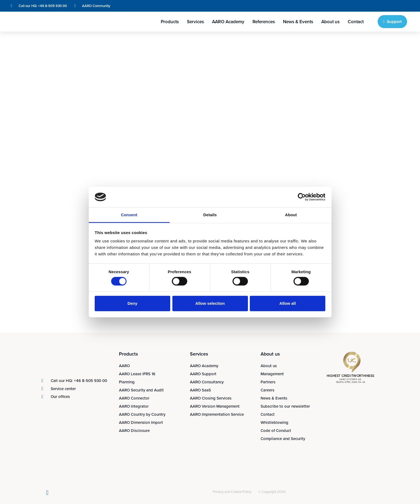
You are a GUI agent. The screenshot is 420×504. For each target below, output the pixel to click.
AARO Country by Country (142, 414)
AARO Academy (228, 22)
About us (330, 22)
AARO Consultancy (207, 382)
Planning (127, 382)
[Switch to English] (380, 6)
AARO (124, 366)
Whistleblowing (274, 422)
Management (272, 374)
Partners (268, 382)
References (264, 22)
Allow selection (210, 303)
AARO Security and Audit (141, 390)
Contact (356, 22)
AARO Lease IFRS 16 (137, 374)
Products (170, 22)
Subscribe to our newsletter (285, 406)
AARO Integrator (134, 406)
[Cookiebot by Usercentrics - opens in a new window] (302, 197)
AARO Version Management (215, 406)
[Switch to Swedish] (390, 6)
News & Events (298, 22)
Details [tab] (210, 215)
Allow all (288, 303)
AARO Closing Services (211, 398)
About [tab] (291, 215)
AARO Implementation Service (217, 414)
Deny (133, 303)
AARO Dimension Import (141, 422)
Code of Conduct (276, 430)
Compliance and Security (283, 439)
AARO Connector (134, 398)
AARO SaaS (200, 390)
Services (195, 22)
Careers (267, 390)
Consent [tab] (129, 215)
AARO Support (203, 374)
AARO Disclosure (134, 430)
